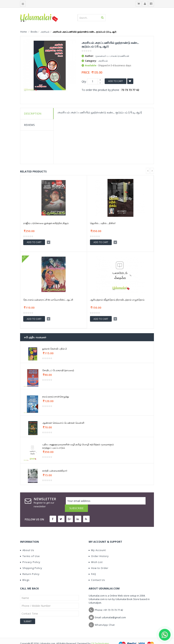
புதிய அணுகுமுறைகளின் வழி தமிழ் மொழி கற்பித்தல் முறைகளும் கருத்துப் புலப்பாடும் (78, 446)
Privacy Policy (30, 555)
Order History (99, 549)
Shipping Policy (31, 561)
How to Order (99, 561)
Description (33, 114)
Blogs (25, 572)
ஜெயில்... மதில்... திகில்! (103, 223)
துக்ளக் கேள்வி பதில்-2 (54, 349)
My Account (97, 543)
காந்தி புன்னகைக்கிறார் (55, 471)
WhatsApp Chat (105, 617)
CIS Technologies (100, 636)
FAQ (92, 567)
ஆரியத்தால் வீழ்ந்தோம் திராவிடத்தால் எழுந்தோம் (117, 300)
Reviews (29, 125)
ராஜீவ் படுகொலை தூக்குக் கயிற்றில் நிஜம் (46, 223)
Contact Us (97, 572)
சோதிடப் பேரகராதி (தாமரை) (58, 370)
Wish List (96, 555)
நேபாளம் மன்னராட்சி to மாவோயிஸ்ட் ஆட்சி (48, 300)
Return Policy (30, 567)
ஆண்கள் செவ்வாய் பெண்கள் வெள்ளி (63, 423)
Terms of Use (30, 549)
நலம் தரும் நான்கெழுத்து (56, 396)
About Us (27, 543)
